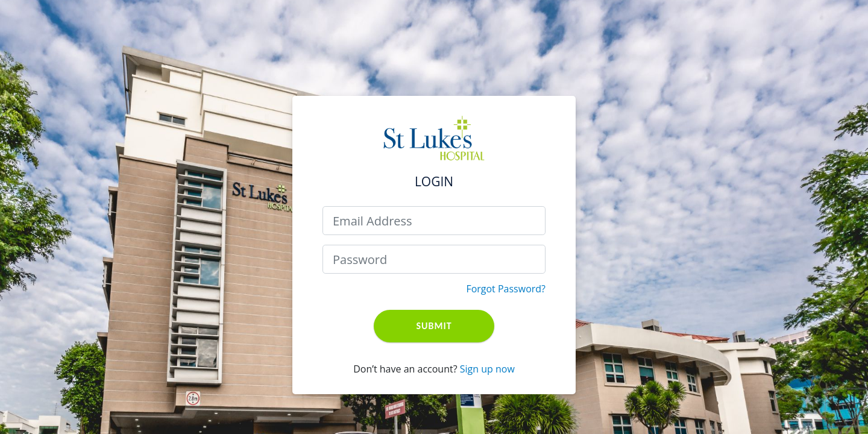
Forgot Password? (506, 289)
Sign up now (487, 369)
